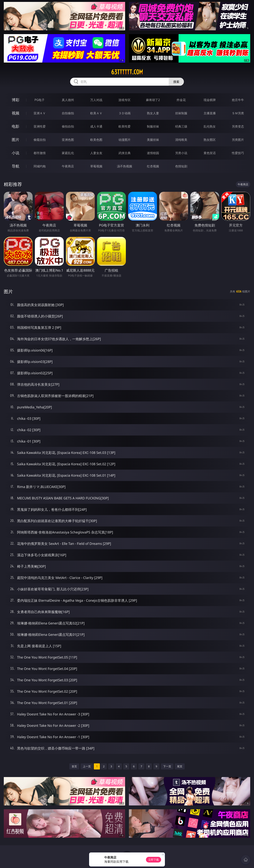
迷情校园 (153, 153)
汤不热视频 (125, 166)
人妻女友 (96, 153)
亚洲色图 (68, 140)
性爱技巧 (238, 153)
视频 (16, 113)
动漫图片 (125, 140)
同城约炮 (40, 166)
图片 (16, 140)
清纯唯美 (181, 140)
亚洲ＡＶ (40, 113)
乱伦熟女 (210, 126)
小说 (16, 153)
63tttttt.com (127, 72)
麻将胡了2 (153, 100)
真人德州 (68, 100)
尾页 (180, 766)
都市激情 (40, 153)
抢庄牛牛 (238, 100)
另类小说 (181, 153)
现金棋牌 (210, 100)
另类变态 (238, 126)
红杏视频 (153, 166)
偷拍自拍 (68, 126)
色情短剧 (181, 166)
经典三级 (181, 126)
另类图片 (238, 140)
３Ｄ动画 (125, 113)
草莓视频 (96, 166)
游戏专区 (125, 100)
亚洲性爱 (40, 126)
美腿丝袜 (153, 140)
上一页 (87, 766)
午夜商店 (68, 166)
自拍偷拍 (68, 113)
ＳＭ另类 (238, 113)
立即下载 (154, 860)
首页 (74, 766)
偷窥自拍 (40, 140)
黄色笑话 (210, 153)
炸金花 (181, 100)
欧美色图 (96, 140)
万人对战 (96, 100)
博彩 (16, 100)
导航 (16, 166)
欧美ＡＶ (96, 113)
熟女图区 (210, 140)
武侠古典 (125, 153)
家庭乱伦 (68, 153)
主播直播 (210, 113)
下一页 (167, 766)
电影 (16, 126)
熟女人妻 (153, 113)
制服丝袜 (153, 126)
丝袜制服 (181, 113)
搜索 (176, 82)
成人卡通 (96, 126)
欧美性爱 (125, 126)
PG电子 (40, 100)
